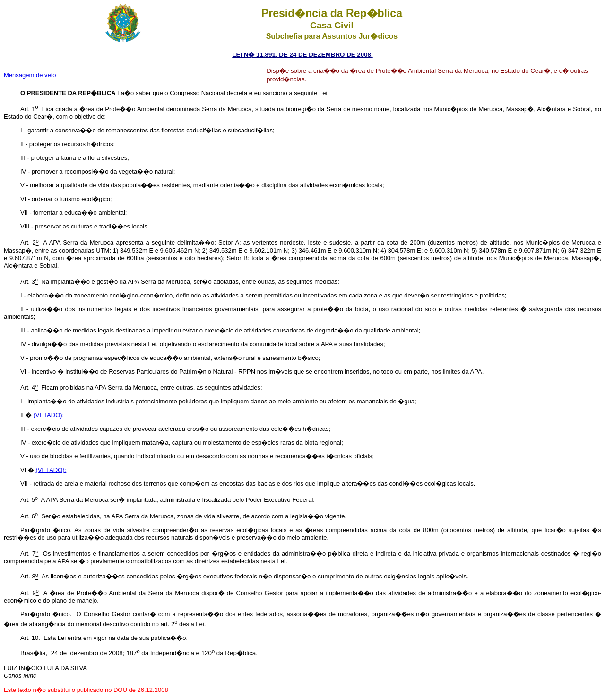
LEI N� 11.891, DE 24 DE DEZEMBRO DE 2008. (302, 55)
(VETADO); (48, 415)
